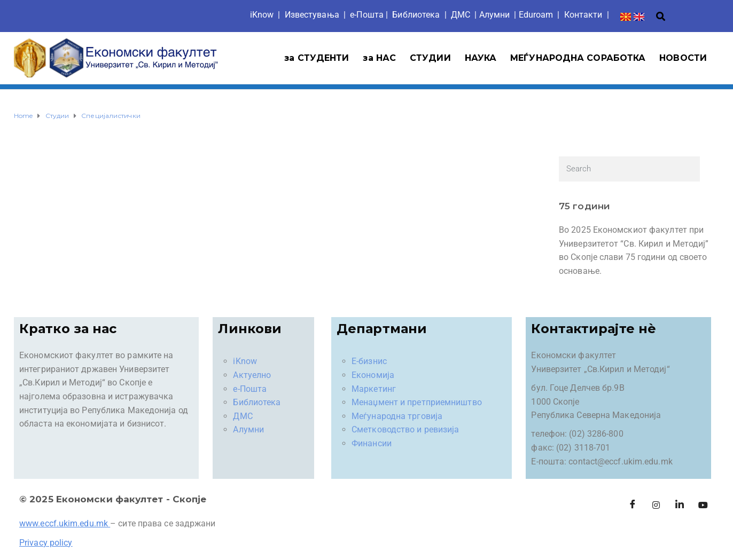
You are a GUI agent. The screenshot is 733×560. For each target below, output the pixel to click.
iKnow (262, 15)
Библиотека (416, 15)
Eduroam (536, 15)
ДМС (461, 15)
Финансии (372, 443)
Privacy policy (46, 543)
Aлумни (495, 15)
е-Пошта (367, 15)
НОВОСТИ (683, 58)
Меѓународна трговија (397, 416)
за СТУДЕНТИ (317, 58)
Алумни (248, 429)
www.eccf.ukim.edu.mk (64, 523)
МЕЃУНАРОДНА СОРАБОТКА (578, 58)
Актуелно (252, 375)
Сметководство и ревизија (405, 429)
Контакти (583, 15)
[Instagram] (656, 506)
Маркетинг (374, 389)
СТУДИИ (430, 58)
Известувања (312, 15)
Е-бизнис (369, 361)
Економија (373, 375)
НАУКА (481, 58)
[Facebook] (633, 506)
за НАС (379, 58)
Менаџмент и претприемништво (417, 402)
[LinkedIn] (680, 506)
